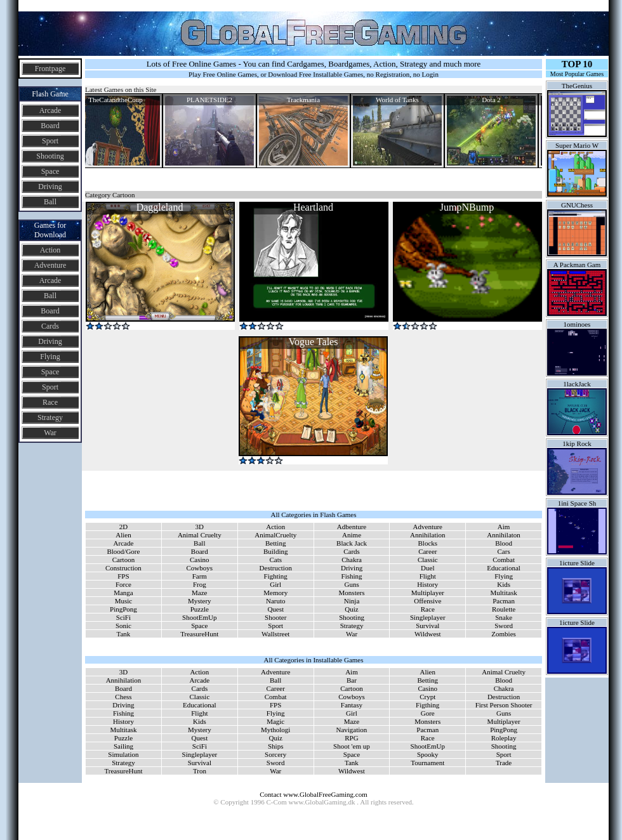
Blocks (428, 543)
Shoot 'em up (352, 746)
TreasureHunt (199, 634)
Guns (351, 584)
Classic (428, 560)
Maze (199, 593)
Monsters (352, 593)
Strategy (50, 417)
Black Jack (352, 543)
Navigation (351, 730)
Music (124, 601)
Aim (504, 527)
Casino (200, 560)
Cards (50, 326)
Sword (504, 626)
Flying (50, 357)
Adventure (50, 265)
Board (50, 126)
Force (123, 584)
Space (50, 171)
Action (50, 250)
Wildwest (428, 634)
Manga (123, 593)
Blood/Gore (123, 551)
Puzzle (200, 609)
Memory (275, 593)
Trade (504, 763)
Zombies (504, 634)
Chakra (352, 560)
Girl (275, 584)
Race (50, 402)
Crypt (427, 697)
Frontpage (50, 69)
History (427, 584)
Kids (504, 584)
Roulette (504, 609)
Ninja (352, 601)
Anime (352, 535)
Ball (50, 202)
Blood (504, 543)
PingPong (123, 609)
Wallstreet (275, 634)
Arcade (50, 110)
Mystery (200, 601)
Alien (123, 535)
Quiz (351, 609)
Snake (504, 617)
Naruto (276, 601)
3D (200, 527)
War (50, 433)
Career (427, 551)
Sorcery (275, 754)
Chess (123, 697)
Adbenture (352, 527)
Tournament (427, 763)
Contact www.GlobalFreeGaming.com (313, 794)
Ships (275, 746)
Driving (50, 187)
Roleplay (504, 738)
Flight (428, 576)
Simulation (123, 754)
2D (123, 527)
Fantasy (352, 705)
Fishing (352, 576)
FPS (123, 576)
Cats (275, 560)
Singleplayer (428, 617)
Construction (123, 568)
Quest (275, 609)
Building (276, 551)
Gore (428, 713)
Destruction (276, 568)
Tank (124, 634)
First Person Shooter (504, 705)
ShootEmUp (199, 617)
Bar (352, 680)
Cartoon (123, 560)
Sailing (123, 746)
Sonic (123, 626)
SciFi (123, 617)
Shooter (275, 617)
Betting (275, 543)
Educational (504, 568)
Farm (200, 576)
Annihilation (428, 535)
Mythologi (275, 730)
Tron (200, 771)
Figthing (427, 705)
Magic (275, 721)
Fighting (276, 576)
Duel (427, 568)
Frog (200, 584)
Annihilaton (504, 535)
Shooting (50, 156)
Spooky (428, 754)
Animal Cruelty (200, 535)
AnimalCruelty (275, 535)
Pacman (504, 601)
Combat (504, 560)
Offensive (427, 601)
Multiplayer (428, 593)
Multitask (504, 593)
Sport (50, 141)
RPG (351, 738)
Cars (504, 551)
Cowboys (200, 568)
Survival (427, 626)
